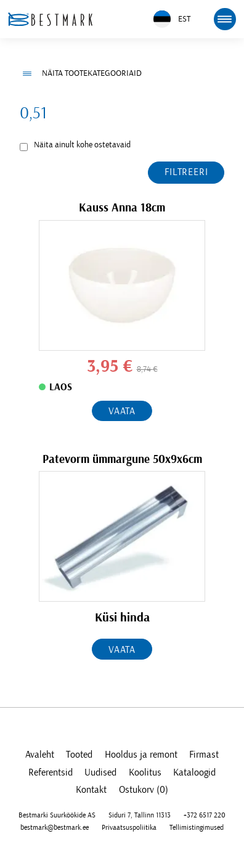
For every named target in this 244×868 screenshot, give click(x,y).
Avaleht (40, 755)
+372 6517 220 (205, 815)
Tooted (79, 755)
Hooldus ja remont (141, 755)
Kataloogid (194, 772)
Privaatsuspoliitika (129, 827)
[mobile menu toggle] (225, 19)
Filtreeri (186, 172)
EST (172, 19)
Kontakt (91, 790)
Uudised (100, 772)
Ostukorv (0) (144, 790)
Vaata (122, 411)
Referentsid (51, 772)
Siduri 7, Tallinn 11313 (140, 815)
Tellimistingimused (197, 827)
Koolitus (145, 772)
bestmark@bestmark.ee (55, 827)
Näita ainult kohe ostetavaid (82, 145)
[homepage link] (50, 19)
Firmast (204, 755)
